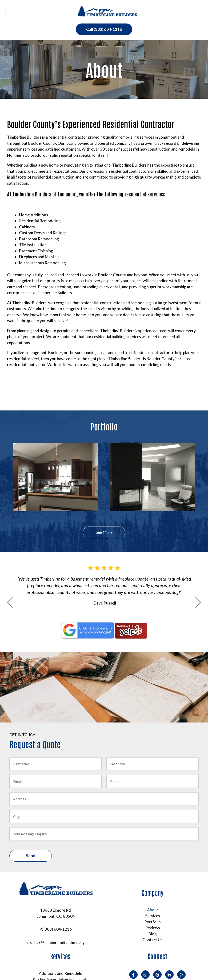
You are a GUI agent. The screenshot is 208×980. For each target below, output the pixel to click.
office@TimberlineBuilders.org (57, 942)
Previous (10, 483)
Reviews (153, 928)
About (153, 910)
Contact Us (153, 940)
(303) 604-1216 (58, 929)
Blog (153, 934)
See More (104, 532)
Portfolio (152, 922)
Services (153, 916)
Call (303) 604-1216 (104, 29)
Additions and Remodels (60, 973)
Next (198, 483)
